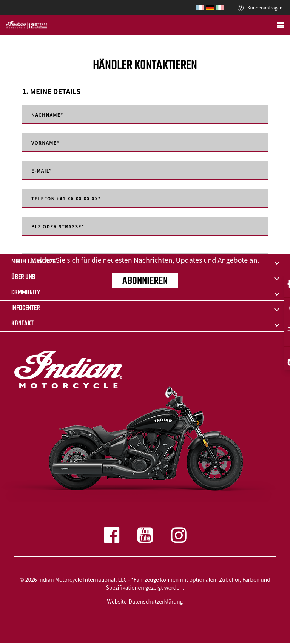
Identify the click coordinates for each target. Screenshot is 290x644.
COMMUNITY (26, 293)
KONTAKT (22, 324)
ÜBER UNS (23, 277)
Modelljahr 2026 (33, 262)
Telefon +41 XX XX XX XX (66, 199)
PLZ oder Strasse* (58, 226)
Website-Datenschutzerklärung (145, 601)
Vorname (46, 143)
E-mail (41, 171)
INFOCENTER (26, 308)
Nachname (47, 115)
